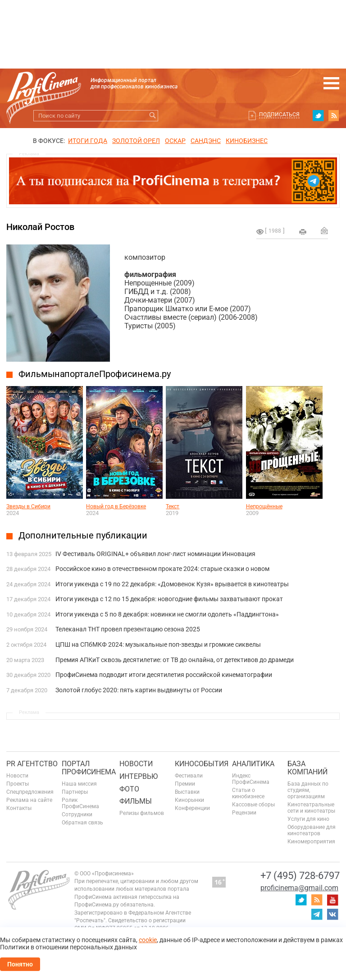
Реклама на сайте (29, 800)
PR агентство (32, 764)
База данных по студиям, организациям (308, 790)
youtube (332, 900)
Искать (153, 116)
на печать (303, 232)
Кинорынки (189, 800)
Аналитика (253, 764)
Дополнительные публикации (83, 535)
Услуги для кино (308, 819)
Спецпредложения (30, 792)
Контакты (19, 808)
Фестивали (189, 776)
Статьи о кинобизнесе (248, 793)
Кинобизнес (247, 141)
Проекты (18, 784)
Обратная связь (82, 823)
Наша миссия (79, 784)
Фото (129, 789)
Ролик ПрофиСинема (80, 803)
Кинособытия (202, 764)
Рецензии (244, 813)
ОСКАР (175, 141)
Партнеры (75, 792)
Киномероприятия (311, 842)
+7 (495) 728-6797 (300, 876)
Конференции (192, 808)
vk (332, 914)
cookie (148, 940)
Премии (185, 784)
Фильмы (136, 801)
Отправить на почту (324, 230)
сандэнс (206, 141)
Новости (17, 776)
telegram (317, 914)
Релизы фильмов (142, 813)
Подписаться (279, 115)
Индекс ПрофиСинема (251, 779)
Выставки (187, 792)
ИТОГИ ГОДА (88, 141)
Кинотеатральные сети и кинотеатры (311, 808)
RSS (334, 115)
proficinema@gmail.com (299, 888)
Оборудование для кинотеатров (312, 830)
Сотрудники (77, 814)
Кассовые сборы (253, 805)
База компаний (307, 768)
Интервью (139, 776)
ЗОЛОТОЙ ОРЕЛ (136, 141)
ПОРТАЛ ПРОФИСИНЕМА (89, 768)
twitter (318, 115)
